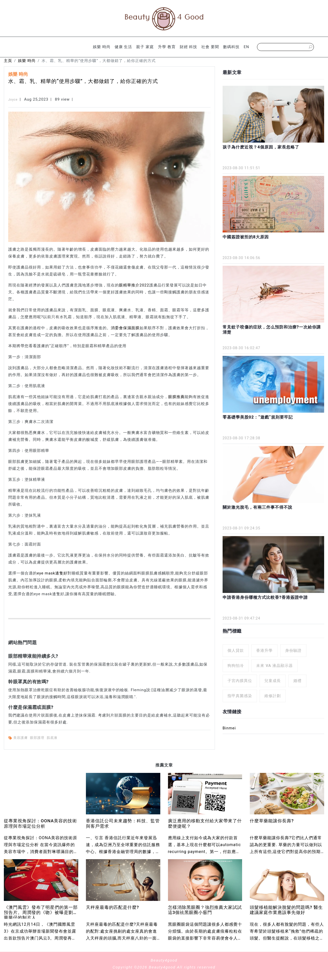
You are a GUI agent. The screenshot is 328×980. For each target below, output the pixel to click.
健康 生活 (123, 47)
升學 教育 (167, 47)
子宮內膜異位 (240, 681)
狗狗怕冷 (236, 666)
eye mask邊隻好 (52, 573)
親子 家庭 (145, 47)
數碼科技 (231, 47)
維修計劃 (273, 696)
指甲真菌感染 (240, 696)
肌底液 (53, 738)
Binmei (229, 728)
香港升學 (264, 651)
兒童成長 (273, 681)
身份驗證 (293, 651)
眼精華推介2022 (134, 285)
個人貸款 (236, 651)
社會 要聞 (210, 47)
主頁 (8, 61)
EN (246, 47)
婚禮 (297, 681)
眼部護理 (38, 738)
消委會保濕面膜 (125, 328)
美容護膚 (21, 738)
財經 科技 (189, 47)
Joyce (13, 100)
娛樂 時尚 (102, 47)
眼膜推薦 (176, 397)
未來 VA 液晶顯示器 (275, 666)
